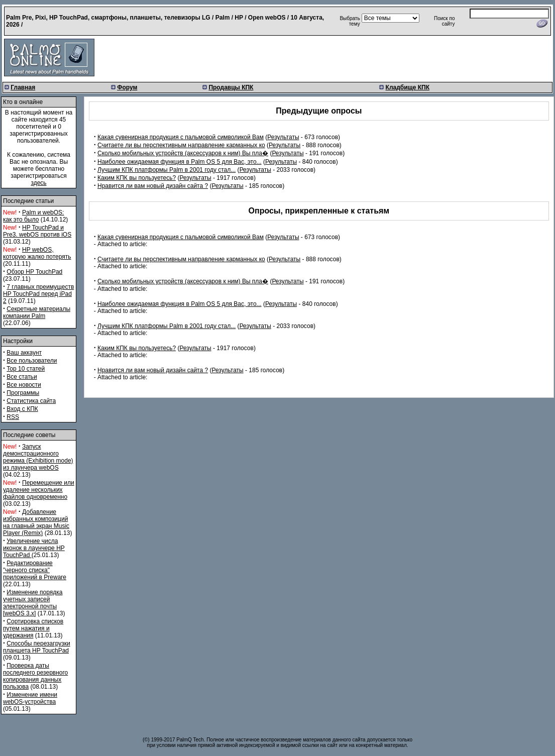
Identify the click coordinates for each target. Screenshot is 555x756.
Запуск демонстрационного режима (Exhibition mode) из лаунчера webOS (38, 457)
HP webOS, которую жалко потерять (37, 253)
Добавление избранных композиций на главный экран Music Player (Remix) (36, 522)
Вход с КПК (22, 409)
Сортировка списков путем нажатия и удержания (33, 628)
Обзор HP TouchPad (34, 272)
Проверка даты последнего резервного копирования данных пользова (35, 676)
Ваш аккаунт (24, 353)
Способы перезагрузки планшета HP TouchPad (37, 647)
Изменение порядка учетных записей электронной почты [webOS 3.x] (33, 603)
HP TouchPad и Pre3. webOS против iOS (37, 231)
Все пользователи (32, 361)
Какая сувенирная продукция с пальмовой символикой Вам (181, 137)
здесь (38, 183)
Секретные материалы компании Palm (37, 312)
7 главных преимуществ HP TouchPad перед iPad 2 (38, 294)
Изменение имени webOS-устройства (30, 698)
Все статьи (22, 377)
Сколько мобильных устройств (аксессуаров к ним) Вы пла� (183, 153)
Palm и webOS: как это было (33, 216)
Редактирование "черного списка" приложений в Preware (35, 570)
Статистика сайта (31, 401)
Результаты (283, 137)
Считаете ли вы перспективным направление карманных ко (181, 145)
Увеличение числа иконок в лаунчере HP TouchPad (34, 548)
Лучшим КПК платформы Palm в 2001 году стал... (166, 170)
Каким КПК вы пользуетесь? (137, 178)
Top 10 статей (26, 369)
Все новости (24, 385)
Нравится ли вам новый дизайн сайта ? (153, 186)
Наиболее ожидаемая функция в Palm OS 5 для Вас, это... (180, 162)
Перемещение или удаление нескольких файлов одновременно (39, 490)
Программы (23, 393)
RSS (13, 417)
